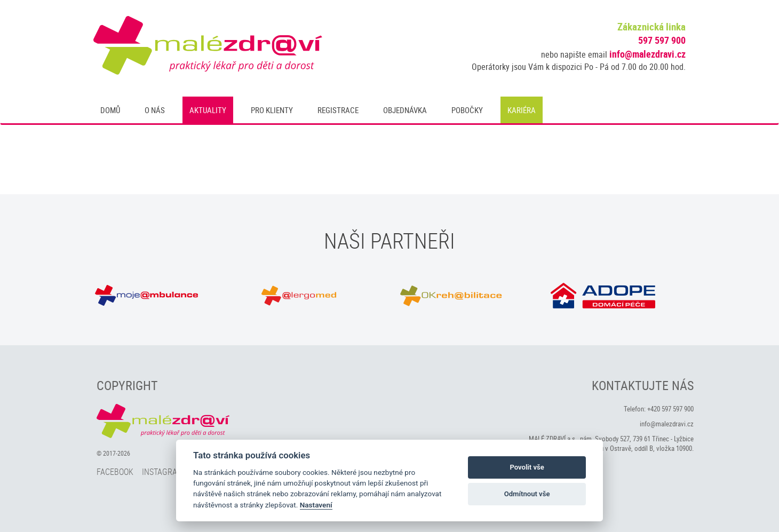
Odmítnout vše (527, 494)
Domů (110, 110)
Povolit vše (527, 467)
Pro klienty (272, 110)
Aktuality (208, 110)
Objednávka (405, 110)
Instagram (163, 472)
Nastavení (316, 505)
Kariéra (522, 110)
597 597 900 (662, 40)
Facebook (115, 472)
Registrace (338, 110)
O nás (155, 110)
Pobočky (467, 110)
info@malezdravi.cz (647, 54)
